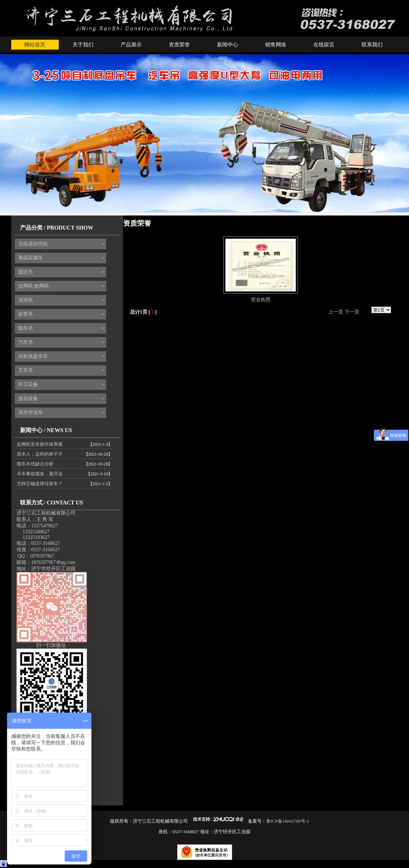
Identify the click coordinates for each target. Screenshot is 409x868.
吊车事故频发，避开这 (40, 474)
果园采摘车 (61, 258)
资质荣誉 (179, 45)
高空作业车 (61, 413)
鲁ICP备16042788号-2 (288, 821)
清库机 (61, 300)
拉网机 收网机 (61, 286)
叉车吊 (61, 371)
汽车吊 (61, 342)
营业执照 (261, 300)
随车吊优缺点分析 (35, 464)
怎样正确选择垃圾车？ (40, 484)
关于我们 (83, 45)
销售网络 (276, 45)
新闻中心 (228, 45)
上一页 (336, 312)
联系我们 (372, 45)
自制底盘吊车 (61, 356)
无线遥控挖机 (61, 244)
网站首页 (35, 45)
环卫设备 (61, 385)
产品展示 (131, 45)
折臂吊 (61, 314)
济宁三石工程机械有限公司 (46, 513)
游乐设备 (61, 399)
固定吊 (61, 272)
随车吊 (61, 328)
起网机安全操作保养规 (40, 444)
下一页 (352, 312)
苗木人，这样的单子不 (40, 454)
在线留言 (324, 45)
